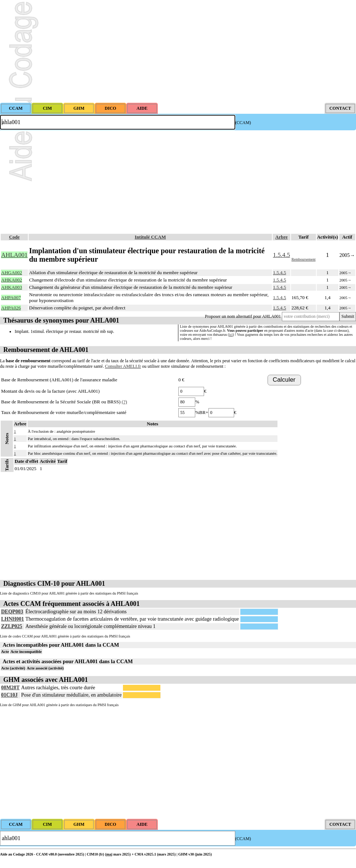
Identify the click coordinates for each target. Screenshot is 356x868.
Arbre (281, 237)
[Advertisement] (178, 51)
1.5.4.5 (281, 255)
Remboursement (304, 259)
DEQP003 (12, 612)
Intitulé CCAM (150, 237)
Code (14, 237)
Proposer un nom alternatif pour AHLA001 (243, 316)
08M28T (10, 688)
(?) (124, 402)
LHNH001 (12, 619)
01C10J (9, 695)
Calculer (284, 380)
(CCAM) (243, 123)
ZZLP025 (12, 626)
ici (231, 335)
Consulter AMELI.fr (123, 366)
